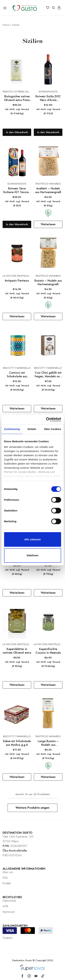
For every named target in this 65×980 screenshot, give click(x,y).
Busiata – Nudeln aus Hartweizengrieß (48, 282)
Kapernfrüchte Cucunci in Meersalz (48, 651)
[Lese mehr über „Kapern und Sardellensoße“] (48, 593)
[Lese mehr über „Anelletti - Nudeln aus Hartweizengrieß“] (48, 224)
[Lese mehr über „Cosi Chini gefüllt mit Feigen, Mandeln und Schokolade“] (48, 409)
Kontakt (7, 883)
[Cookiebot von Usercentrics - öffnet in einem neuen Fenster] (46, 420)
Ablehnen (32, 555)
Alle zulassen (32, 539)
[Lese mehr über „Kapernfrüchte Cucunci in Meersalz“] (48, 685)
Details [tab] (32, 429)
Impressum (9, 912)
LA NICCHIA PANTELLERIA (17, 276)
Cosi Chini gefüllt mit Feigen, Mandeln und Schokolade (48, 375)
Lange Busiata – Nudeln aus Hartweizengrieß (48, 743)
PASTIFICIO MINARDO (48, 184)
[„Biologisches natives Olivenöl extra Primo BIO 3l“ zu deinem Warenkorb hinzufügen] (17, 132)
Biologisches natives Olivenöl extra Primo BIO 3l (17, 98)
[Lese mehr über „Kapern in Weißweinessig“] (17, 593)
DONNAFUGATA (48, 92)
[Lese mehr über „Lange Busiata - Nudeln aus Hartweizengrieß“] (48, 777)
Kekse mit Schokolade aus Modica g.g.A (17, 743)
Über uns (8, 872)
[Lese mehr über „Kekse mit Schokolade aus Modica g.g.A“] (17, 777)
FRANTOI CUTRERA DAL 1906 (17, 92)
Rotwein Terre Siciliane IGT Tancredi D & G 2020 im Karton (17, 190)
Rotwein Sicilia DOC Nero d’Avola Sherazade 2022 (48, 98)
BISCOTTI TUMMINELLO (17, 368)
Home (6, 25)
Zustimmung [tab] (12, 429)
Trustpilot (8, 938)
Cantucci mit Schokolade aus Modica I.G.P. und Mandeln (17, 375)
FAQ (5, 878)
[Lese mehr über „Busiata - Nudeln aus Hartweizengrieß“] (48, 316)
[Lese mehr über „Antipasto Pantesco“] (17, 316)
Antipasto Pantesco (17, 281)
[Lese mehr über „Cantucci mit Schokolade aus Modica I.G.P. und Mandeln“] (17, 409)
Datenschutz (9, 901)
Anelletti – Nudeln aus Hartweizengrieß (48, 190)
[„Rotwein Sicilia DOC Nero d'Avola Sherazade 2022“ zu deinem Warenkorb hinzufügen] (48, 132)
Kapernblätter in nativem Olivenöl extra (17, 651)
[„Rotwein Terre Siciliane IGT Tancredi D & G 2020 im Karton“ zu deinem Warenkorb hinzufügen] (17, 224)
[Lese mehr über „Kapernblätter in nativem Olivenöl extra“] (17, 685)
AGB (5, 906)
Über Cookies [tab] (53, 429)
